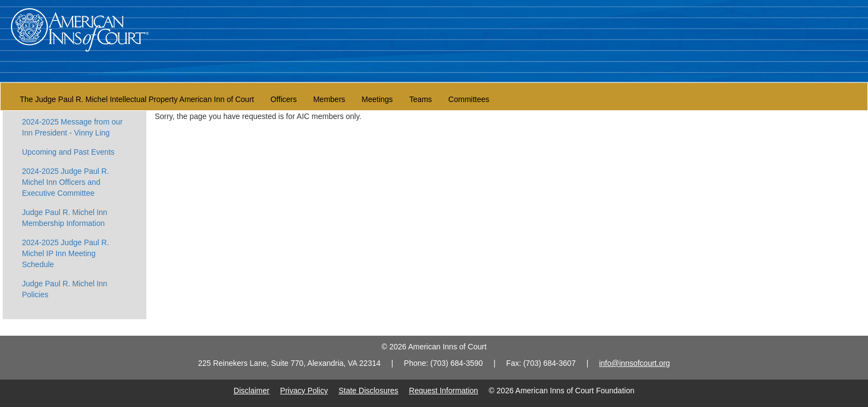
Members (329, 99)
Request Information (444, 391)
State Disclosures (368, 391)
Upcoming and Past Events (68, 152)
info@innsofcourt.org (634, 363)
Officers (283, 99)
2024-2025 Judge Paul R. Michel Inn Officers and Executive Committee (66, 182)
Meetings (378, 99)
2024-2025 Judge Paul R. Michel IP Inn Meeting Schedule (66, 253)
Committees (469, 99)
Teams (420, 99)
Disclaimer (251, 391)
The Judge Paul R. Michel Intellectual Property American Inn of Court (137, 99)
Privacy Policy (304, 391)
